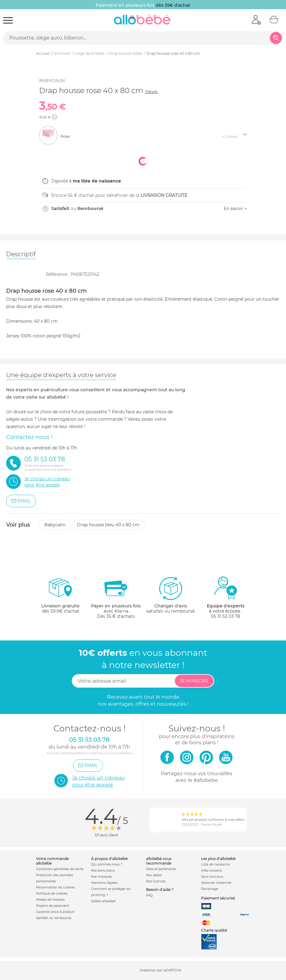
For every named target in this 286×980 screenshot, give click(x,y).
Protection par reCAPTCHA (161, 971)
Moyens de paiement (53, 906)
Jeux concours (212, 877)
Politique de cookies (52, 894)
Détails (151, 92)
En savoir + (235, 208)
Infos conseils (211, 871)
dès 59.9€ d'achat (61, 597)
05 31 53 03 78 (226, 616)
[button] (54, 117)
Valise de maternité (216, 883)
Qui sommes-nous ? (107, 864)
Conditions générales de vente (60, 869)
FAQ (149, 895)
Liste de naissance (215, 864)
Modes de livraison (51, 900)
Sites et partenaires (161, 869)
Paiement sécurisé (218, 898)
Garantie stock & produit (55, 912)
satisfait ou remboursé (170, 595)
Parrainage (210, 889)
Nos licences (156, 881)
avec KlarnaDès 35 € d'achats (116, 597)
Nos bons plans (103, 871)
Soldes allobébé (103, 901)
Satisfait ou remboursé (54, 918)
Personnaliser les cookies (55, 887)
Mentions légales (104, 883)
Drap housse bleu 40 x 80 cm (108, 525)
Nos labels (154, 875)
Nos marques (101, 877)
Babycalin (55, 525)
